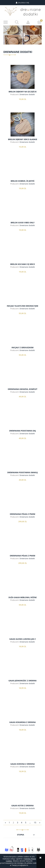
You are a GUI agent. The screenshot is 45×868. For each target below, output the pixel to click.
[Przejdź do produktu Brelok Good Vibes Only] (22, 211)
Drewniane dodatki (27, 94)
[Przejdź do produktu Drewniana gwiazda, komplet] (22, 377)
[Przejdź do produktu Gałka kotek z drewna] (22, 794)
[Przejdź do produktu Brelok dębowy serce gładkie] (22, 124)
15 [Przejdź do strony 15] (35, 822)
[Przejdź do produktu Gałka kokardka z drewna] (22, 710)
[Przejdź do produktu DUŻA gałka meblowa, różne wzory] (22, 586)
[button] (6, 22)
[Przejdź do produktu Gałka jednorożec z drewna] (22, 669)
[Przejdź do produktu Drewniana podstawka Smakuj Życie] (22, 461)
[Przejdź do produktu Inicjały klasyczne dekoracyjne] (22, 294)
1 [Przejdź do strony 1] (9, 822)
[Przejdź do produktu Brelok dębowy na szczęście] (22, 77)
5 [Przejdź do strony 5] (26, 822)
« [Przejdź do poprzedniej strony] (5, 822)
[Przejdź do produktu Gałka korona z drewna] (22, 752)
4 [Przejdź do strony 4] (22, 822)
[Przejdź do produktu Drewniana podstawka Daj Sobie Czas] (22, 419)
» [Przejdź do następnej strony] (40, 822)
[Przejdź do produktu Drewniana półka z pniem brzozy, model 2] (22, 544)
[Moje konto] (28, 22)
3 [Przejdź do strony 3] (18, 822)
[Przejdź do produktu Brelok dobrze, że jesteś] (22, 169)
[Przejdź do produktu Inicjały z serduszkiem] (22, 336)
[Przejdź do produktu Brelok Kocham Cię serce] (22, 252)
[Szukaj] (17, 22)
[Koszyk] (39, 22)
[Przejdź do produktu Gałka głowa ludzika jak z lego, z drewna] (22, 627)
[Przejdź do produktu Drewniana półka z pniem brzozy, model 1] (22, 502)
